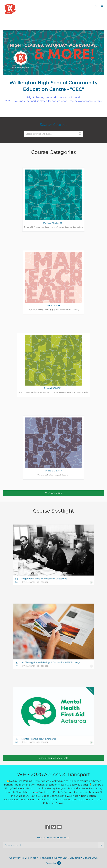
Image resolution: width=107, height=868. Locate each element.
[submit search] (80, 134)
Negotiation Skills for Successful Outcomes (44, 579)
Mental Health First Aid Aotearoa (39, 739)
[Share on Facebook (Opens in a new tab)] (48, 827)
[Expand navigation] (102, 7)
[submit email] (101, 845)
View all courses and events (53, 758)
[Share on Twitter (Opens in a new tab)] (53, 827)
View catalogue (53, 493)
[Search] (92, 6)
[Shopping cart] (97, 6)
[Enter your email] (50, 845)
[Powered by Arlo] (53, 863)
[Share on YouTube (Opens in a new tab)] (59, 827)
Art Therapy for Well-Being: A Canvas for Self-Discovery (51, 663)
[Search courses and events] (53, 134)
